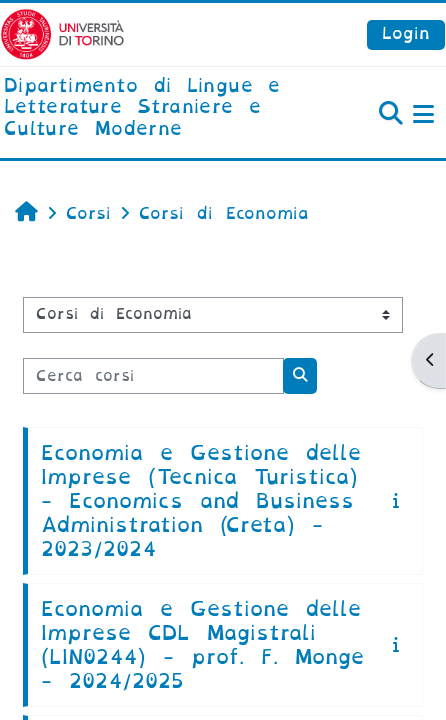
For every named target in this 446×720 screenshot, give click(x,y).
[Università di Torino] (62, 33)
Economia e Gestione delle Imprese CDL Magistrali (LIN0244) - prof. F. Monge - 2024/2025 (202, 645)
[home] (148, 108)
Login (406, 33)
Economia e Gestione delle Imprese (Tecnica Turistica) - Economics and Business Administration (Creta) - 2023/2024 (201, 501)
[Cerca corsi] (153, 376)
